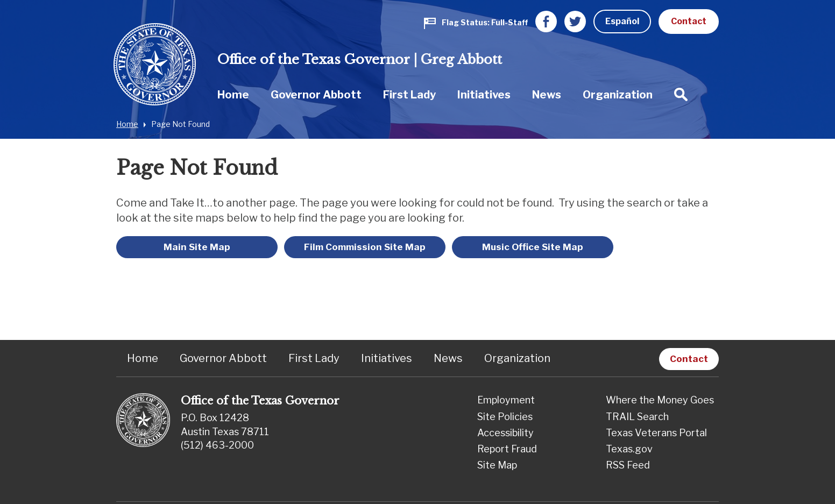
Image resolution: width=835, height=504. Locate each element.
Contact (689, 21)
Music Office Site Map (533, 247)
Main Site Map (197, 247)
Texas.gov (629, 449)
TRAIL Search (637, 417)
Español (622, 21)
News (547, 95)
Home (233, 95)
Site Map (497, 465)
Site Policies (505, 417)
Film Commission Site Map (365, 247)
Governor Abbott (316, 95)
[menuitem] (233, 94)
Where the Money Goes (660, 400)
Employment (506, 400)
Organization (618, 95)
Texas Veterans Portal (656, 433)
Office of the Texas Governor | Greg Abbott (360, 59)
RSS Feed (628, 465)
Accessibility (505, 433)
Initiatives (484, 95)
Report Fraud (507, 449)
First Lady (409, 95)
